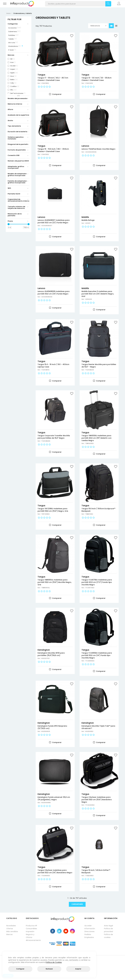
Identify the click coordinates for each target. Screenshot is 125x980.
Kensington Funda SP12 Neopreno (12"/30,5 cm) (52, 727)
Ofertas (10, 929)
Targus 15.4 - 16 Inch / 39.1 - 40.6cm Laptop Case (53, 366)
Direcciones (89, 931)
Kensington (44, 650)
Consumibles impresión (31, 930)
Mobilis (85, 217)
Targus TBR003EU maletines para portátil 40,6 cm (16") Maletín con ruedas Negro (96, 438)
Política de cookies (108, 936)
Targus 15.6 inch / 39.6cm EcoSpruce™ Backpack (98, 510)
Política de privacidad (108, 930)
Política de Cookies (54, 962)
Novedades (11, 926)
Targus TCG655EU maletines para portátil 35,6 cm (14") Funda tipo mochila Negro (97, 655)
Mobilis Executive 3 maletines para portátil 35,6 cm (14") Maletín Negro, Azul (98, 294)
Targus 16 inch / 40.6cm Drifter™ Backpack (96, 871)
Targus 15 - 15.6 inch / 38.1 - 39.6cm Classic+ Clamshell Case (53, 150)
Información (90, 929)
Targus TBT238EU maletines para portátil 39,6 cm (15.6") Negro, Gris (53, 510)
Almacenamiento (33, 940)
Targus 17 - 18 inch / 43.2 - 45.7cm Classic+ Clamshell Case (53, 79)
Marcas (9, 934)
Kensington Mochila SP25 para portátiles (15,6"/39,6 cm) (51, 654)
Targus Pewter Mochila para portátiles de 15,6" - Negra (99, 366)
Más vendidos (12, 931)
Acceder (88, 926)
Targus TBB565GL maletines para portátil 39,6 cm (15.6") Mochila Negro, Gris (55, 582)
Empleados (89, 937)
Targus (41, 75)
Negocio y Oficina (30, 936)
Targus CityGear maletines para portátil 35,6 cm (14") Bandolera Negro (55, 871)
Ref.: (39, 83)
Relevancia (99, 26)
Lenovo (85, 146)
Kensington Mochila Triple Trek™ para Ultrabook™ (98, 727)
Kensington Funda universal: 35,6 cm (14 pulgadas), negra (54, 798)
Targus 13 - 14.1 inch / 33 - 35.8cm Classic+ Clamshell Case (96, 79)
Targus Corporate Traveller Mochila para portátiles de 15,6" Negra (54, 437)
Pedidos (88, 934)
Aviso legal (108, 926)
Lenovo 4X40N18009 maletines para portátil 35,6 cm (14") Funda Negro (54, 293)
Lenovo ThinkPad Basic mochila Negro (98, 149)
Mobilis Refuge (88, 220)
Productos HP (31, 926)
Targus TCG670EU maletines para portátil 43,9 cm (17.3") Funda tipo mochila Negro (97, 582)
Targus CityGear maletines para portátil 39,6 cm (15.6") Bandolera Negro (97, 800)
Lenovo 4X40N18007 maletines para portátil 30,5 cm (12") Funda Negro (54, 221)
